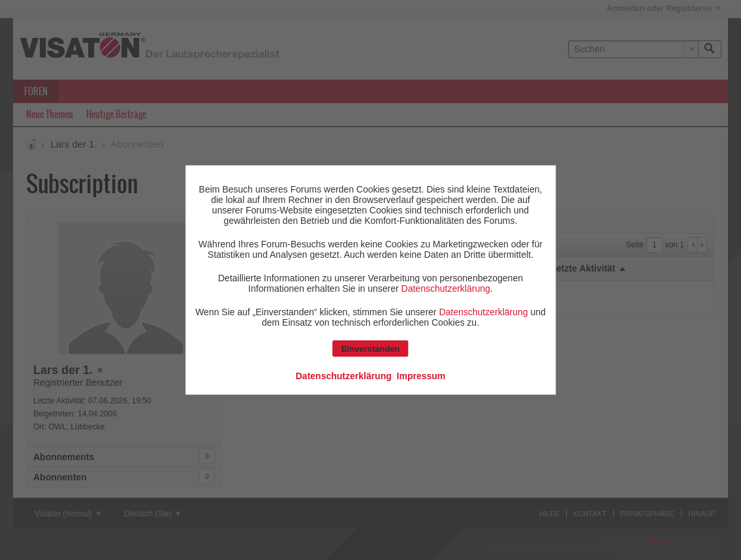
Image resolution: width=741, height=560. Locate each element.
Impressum (421, 376)
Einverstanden (371, 349)
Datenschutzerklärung (446, 288)
